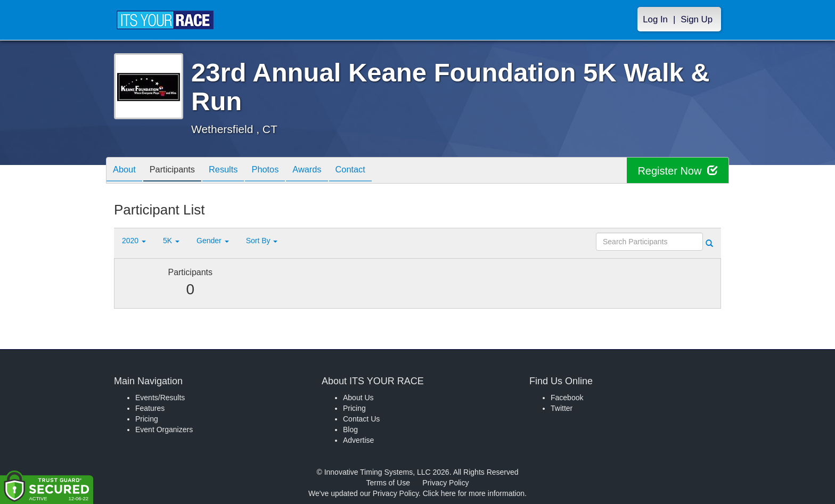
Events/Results (160, 398)
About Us (358, 398)
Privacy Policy (445, 483)
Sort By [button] (262, 241)
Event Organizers (164, 429)
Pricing (147, 419)
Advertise (358, 440)
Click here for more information (474, 493)
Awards (325, 171)
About (126, 171)
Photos (280, 171)
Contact (372, 171)
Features (150, 408)
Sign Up (697, 19)
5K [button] (171, 241)
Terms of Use (388, 483)
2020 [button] (134, 241)
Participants (178, 171)
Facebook (567, 398)
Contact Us (361, 419)
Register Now (678, 171)
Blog (350, 429)
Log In (655, 19)
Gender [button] (213, 241)
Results (234, 171)
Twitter (562, 408)
